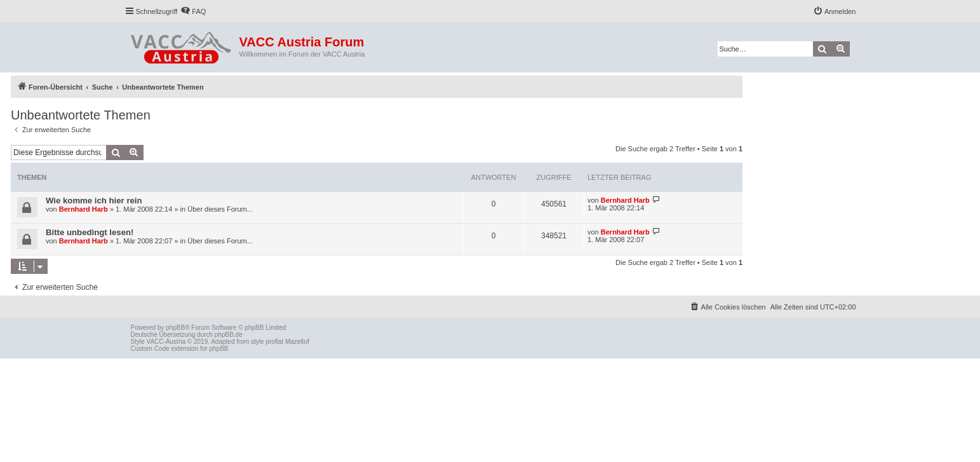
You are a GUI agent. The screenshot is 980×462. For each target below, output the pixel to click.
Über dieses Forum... (220, 209)
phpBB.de (229, 335)
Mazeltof (297, 342)
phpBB (175, 328)
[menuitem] (193, 11)
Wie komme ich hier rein (94, 200)
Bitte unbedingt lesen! (90, 232)
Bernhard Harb (84, 209)
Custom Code (150, 349)
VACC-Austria (166, 342)
